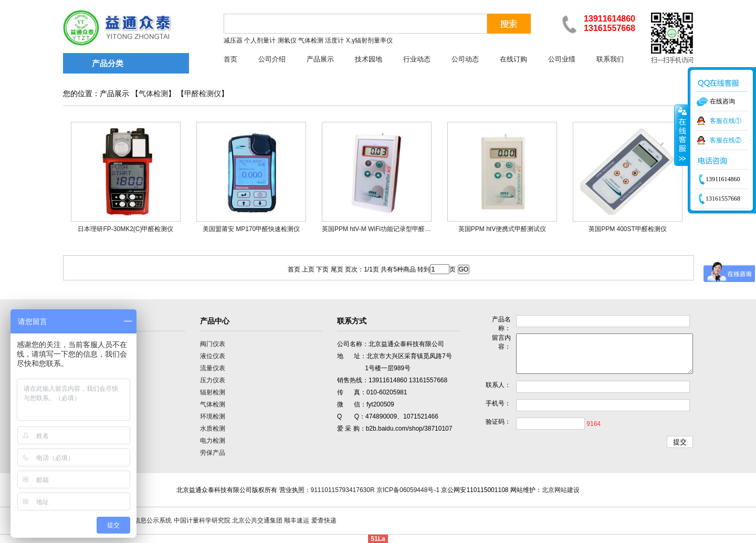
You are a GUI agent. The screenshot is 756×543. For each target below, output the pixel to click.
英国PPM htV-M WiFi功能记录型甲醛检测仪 (383, 229)
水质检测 (213, 429)
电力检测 (213, 441)
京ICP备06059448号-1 (408, 490)
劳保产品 (213, 453)
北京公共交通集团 (257, 520)
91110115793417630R (343, 490)
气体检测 (153, 94)
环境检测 (213, 416)
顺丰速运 (297, 520)
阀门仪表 (213, 344)
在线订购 (513, 59)
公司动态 (465, 59)
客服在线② (726, 140)
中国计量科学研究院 (202, 520)
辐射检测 (213, 392)
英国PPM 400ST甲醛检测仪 (628, 229)
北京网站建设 (561, 490)
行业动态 (417, 59)
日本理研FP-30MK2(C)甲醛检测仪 (125, 229)
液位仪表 (213, 356)
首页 (230, 59)
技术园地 (369, 59)
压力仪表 (213, 380)
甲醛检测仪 (203, 94)
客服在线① (726, 121)
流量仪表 (213, 368)
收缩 (681, 135)
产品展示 (320, 59)
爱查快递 (324, 520)
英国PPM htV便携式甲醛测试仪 (502, 229)
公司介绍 (272, 59)
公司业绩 (562, 59)
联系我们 (610, 59)
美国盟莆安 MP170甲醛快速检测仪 (251, 229)
